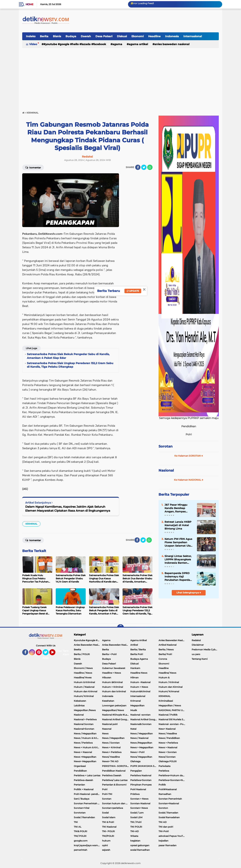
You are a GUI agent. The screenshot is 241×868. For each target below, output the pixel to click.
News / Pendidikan (169, 738)
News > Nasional (168, 747)
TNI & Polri (108, 822)
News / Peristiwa (83, 743)
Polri (105, 789)
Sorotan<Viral (82, 808)
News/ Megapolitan (141, 757)
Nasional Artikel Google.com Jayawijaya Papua (144, 719)
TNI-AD (135, 831)
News (105, 734)
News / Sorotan (111, 743)
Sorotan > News (139, 799)
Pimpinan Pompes (141, 785)
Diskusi (122, 36)
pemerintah (80, 850)
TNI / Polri (136, 822)
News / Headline (168, 734)
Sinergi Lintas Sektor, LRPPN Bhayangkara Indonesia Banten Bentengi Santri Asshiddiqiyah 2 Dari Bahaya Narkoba (178, 560)
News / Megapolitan (141, 734)
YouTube (55, 654)
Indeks (31, 36)
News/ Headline (111, 757)
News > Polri (137, 752)
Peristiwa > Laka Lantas (87, 775)
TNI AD (163, 822)
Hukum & (164, 678)
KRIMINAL (31, 524)
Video (33, 44)
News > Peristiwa (168, 743)
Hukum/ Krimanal (169, 691)
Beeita (77, 649)
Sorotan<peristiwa (112, 808)
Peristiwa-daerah (83, 780)
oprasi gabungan (140, 845)
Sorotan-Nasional (140, 803)
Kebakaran (80, 701)
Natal (133, 729)
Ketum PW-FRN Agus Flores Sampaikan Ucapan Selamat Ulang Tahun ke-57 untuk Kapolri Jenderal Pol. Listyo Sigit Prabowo (179, 542)
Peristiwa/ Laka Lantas (115, 780)
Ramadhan (165, 794)
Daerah (86, 36)
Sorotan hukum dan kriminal (116, 803)
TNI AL (78, 827)
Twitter (47, 654)
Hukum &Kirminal (112, 682)
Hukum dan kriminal (114, 691)
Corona (163, 659)
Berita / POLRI (82, 654)
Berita (44, 36)
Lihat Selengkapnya (189, 593)
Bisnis (57, 36)
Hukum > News (139, 687)
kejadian (163, 841)
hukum (106, 841)
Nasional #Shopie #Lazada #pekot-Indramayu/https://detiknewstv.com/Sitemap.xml (116, 715)
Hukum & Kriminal (84, 682)
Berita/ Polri (165, 654)
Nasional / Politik (168, 715)
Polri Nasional (138, 789)
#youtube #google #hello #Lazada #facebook (75, 44)
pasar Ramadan (167, 845)
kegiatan (135, 841)
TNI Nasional (109, 827)
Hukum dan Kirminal (170, 687)
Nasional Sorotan (84, 724)
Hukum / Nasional (84, 687)
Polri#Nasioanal (168, 789)
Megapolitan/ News (113, 710)
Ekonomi (138, 36)
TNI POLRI (136, 827)
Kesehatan (108, 701)
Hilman (134, 678)
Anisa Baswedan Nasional (116, 645)
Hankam (135, 668)
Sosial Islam (109, 817)
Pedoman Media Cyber (205, 649)
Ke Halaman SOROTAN (189, 456)
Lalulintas (79, 706)
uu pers (196, 654)
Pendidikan (80, 771)
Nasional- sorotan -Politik (173, 724)
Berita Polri (137, 654)
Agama (117, 44)
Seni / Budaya (82, 799)
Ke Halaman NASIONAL (189, 480)
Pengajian (136, 771)
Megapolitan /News (85, 710)
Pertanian (79, 785)
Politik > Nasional (84, 789)
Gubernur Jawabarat (114, 668)
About (47, 658)
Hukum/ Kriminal (84, 696)
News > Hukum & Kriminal (88, 747)
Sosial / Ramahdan (84, 817)
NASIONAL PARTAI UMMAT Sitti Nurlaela (173, 710)
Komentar (33, 167)
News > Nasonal (83, 752)
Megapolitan (137, 706)
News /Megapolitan (141, 743)
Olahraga (135, 761)
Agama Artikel (138, 44)
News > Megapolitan (142, 747)
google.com (81, 841)
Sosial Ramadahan (169, 817)
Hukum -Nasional (140, 682)
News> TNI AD (110, 761)
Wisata (134, 836)
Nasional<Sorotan (84, 729)
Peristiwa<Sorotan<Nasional (173, 780)
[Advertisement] (120, 78)
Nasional (166, 470)
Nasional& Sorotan (141, 724)
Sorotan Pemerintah (170, 799)
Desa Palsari (104, 36)
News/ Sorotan (167, 757)
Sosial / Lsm (137, 813)
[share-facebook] (138, 167)
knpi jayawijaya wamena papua (88, 845)
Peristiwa (164, 771)
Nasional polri (110, 724)
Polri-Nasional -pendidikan (88, 794)
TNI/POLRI (108, 836)
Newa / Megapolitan (85, 734)
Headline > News (111, 673)
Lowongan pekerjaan (114, 706)
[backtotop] (120, 628)
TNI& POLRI (80, 831)
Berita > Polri (109, 654)
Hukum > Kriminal (112, 687)
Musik (134, 710)
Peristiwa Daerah (112, 775)
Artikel (134, 645)
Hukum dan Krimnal (85, 691)
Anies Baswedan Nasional (172, 44)
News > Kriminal (111, 747)
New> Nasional (167, 729)
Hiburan (107, 678)
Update (133, 291)
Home (29, 4)
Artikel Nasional (167, 645)
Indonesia (172, 36)
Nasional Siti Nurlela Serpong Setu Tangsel (173, 719)
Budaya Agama (139, 659)
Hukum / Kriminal (169, 682)
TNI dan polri (166, 827)
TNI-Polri (164, 831)
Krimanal (135, 701)
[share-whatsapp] (150, 167)
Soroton (163, 808)
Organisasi (80, 766)
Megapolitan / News (170, 706)
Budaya (71, 36)
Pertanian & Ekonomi (114, 785)
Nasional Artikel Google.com (116, 719)
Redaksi (196, 640)
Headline (154, 36)
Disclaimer (198, 645)
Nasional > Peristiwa (85, 719)
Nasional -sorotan (140, 715)
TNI (76, 822)
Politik (162, 785)
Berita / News (166, 649)
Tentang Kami (68, 653)
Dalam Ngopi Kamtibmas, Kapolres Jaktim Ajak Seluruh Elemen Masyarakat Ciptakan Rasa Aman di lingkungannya (68, 509)
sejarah (106, 850)
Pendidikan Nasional (114, 771)
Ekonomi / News (83, 668)
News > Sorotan (168, 752)
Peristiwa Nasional (141, 775)
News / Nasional (139, 738)
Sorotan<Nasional (169, 803)
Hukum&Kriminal (140, 691)
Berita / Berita (138, 649)
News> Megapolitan (85, 761)
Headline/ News (167, 673)
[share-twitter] (144, 167)
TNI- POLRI (108, 831)
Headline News (139, 673)
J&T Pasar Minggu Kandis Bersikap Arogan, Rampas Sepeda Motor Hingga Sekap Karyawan (178, 508)
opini (105, 845)
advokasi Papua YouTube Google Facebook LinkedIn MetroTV (173, 836)
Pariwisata (164, 766)
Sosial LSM (136, 817)
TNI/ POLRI (80, 836)
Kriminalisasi (166, 701)
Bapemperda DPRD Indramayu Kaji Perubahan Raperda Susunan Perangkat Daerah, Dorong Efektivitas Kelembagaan (177, 577)
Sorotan (165, 446)
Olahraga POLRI (168, 761)
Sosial (105, 813)
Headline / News (83, 673)
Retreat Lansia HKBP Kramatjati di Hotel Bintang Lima (178, 525)
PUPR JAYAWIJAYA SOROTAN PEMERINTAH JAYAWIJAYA (144, 766)
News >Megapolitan (85, 757)
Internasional (193, 36)
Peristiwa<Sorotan (141, 780)
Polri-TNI (107, 794)
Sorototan (80, 813)
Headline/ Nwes (83, 678)
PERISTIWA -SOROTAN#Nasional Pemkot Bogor (116, 766)
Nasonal (107, 729)
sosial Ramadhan (140, 850)
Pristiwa (135, 794)
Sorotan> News (139, 808)
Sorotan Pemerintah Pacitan (88, 803)
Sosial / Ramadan (168, 813)
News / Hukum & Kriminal (88, 738)
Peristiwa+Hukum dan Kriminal (173, 775)
